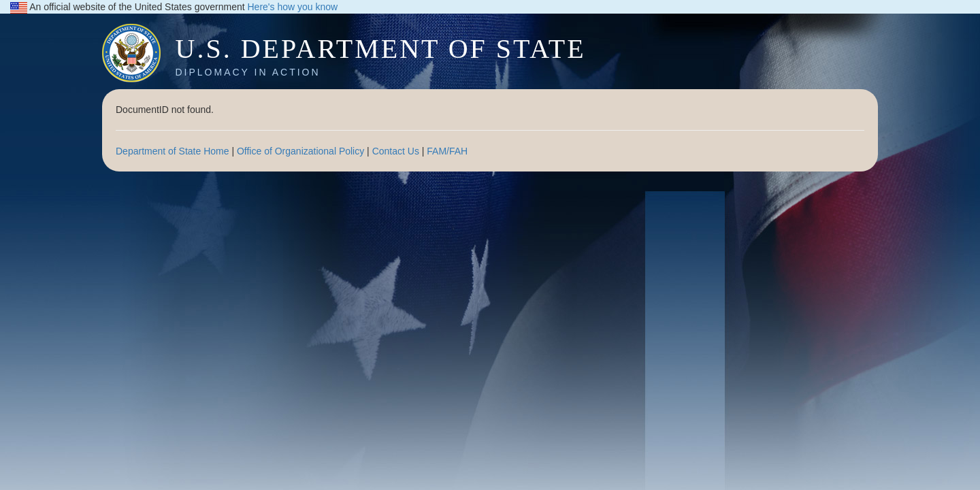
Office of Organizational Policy (300, 151)
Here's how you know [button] (293, 7)
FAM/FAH (447, 151)
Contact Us (396, 151)
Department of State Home (173, 151)
